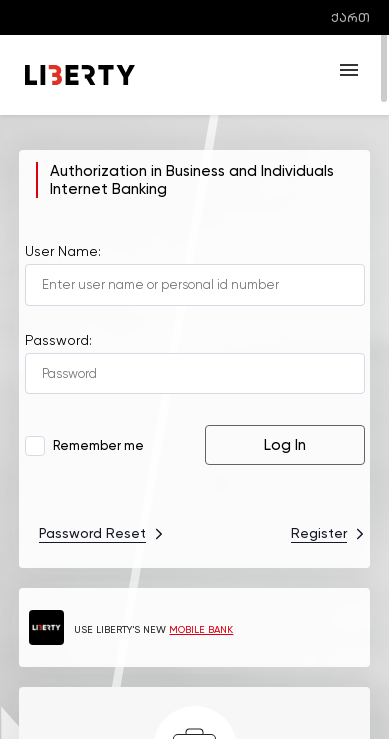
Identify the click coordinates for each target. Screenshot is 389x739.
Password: (58, 340)
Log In (285, 445)
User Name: (63, 251)
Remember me (87, 445)
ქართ (350, 17)
